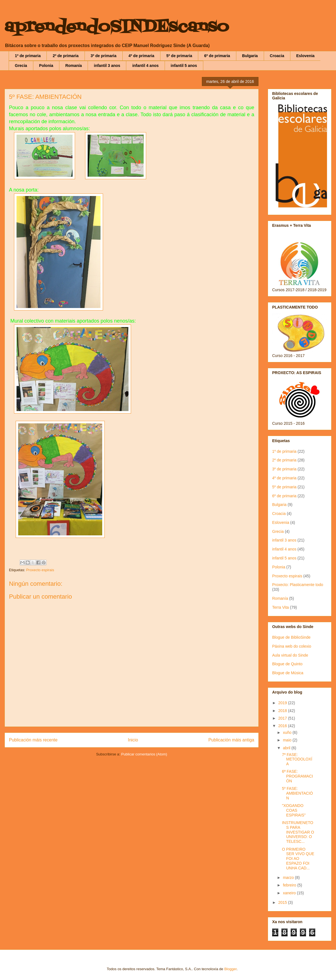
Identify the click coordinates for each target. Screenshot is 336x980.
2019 (283, 703)
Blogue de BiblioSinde (291, 637)
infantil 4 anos (145, 66)
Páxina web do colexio (292, 646)
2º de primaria (66, 56)
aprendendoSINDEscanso (117, 27)
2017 (283, 718)
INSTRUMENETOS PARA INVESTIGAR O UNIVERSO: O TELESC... (298, 832)
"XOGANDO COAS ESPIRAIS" (294, 810)
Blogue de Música (288, 673)
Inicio (133, 740)
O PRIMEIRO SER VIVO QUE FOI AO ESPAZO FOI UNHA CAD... (298, 859)
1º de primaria (28, 56)
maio (288, 740)
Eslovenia (305, 56)
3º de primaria (104, 56)
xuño (288, 732)
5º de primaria (179, 56)
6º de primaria (217, 56)
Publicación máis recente (33, 740)
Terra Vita (281, 607)
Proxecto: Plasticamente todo (298, 585)
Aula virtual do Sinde (290, 655)
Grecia (21, 66)
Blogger (230, 969)
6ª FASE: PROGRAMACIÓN (297, 776)
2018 (283, 711)
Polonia (46, 66)
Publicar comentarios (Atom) (144, 754)
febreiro (290, 885)
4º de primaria (141, 56)
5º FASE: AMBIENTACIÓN (297, 793)
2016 (283, 726)
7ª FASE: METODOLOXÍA (297, 759)
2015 (283, 902)
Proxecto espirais (40, 570)
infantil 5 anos (184, 66)
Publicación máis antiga (231, 740)
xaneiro (290, 893)
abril (287, 748)
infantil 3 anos (107, 66)
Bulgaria (250, 56)
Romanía (73, 66)
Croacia (277, 56)
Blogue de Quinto (287, 664)
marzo (289, 878)
